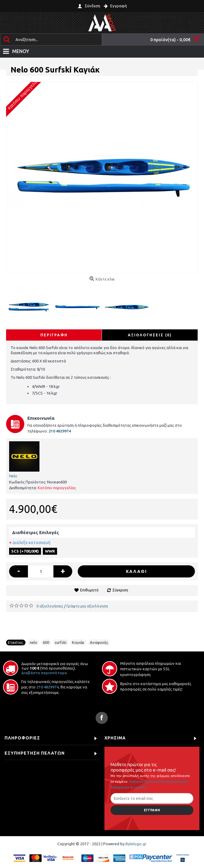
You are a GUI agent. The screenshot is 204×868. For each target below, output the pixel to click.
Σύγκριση (120, 590)
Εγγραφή (152, 810)
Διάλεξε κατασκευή (31, 543)
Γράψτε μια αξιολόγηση (87, 606)
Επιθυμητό (89, 590)
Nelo (13, 476)
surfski (61, 642)
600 (46, 642)
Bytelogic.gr (136, 844)
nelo (34, 642)
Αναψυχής (99, 642)
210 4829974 (48, 687)
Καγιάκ (78, 642)
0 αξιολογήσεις (50, 606)
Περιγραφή (54, 335)
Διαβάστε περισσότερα (44, 673)
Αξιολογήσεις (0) (150, 335)
